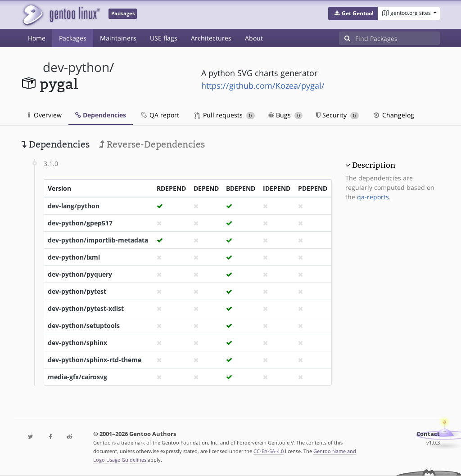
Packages (73, 38)
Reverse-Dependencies (152, 144)
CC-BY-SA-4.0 (269, 451)
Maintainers (118, 38)
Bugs (286, 115)
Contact (428, 434)
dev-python (76, 67)
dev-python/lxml (74, 257)
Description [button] (374, 165)
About (254, 38)
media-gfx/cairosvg (77, 377)
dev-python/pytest (77, 291)
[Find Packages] (398, 38)
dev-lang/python (74, 206)
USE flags (164, 38)
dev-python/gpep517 (80, 223)
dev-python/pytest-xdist (86, 308)
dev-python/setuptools (84, 326)
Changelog (393, 115)
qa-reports (373, 197)
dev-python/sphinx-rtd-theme (95, 360)
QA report (159, 115)
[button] (353, 13)
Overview (45, 115)
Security (337, 115)
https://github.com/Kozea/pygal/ (263, 85)
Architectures (211, 38)
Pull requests (225, 115)
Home (37, 38)
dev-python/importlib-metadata (98, 240)
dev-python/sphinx (77, 343)
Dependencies (101, 115)
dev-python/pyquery (80, 274)
